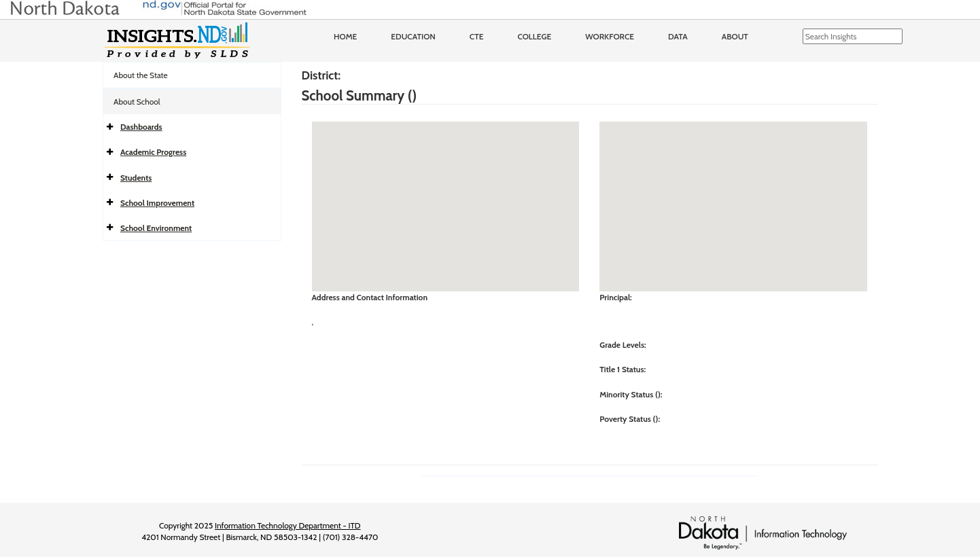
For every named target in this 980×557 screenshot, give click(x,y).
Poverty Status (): (630, 419)
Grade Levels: (623, 345)
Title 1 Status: (623, 369)
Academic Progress (153, 152)
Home (345, 36)
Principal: (616, 297)
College (534, 36)
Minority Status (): (631, 394)
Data (678, 36)
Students (136, 178)
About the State (141, 75)
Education (413, 36)
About (735, 36)
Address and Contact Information (370, 297)
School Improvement (157, 203)
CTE (477, 36)
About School (137, 102)
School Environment (156, 228)
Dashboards (141, 127)
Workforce (610, 36)
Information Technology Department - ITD (288, 525)
